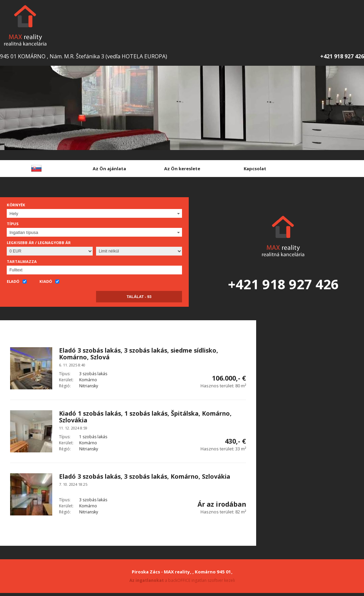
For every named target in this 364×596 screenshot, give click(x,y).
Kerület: (66, 380)
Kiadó (49, 282)
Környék (16, 205)
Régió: (65, 386)
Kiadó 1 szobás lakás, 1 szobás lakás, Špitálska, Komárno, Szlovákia (145, 417)
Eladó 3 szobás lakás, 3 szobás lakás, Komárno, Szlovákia (145, 476)
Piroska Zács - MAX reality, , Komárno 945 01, (182, 572)
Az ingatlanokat (147, 580)
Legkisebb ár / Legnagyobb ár (39, 243)
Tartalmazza (22, 261)
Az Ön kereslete (182, 169)
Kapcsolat (255, 169)
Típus (13, 224)
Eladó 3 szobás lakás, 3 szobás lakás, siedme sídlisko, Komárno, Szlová (139, 354)
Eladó (17, 282)
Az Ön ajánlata (109, 169)
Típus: (65, 374)
